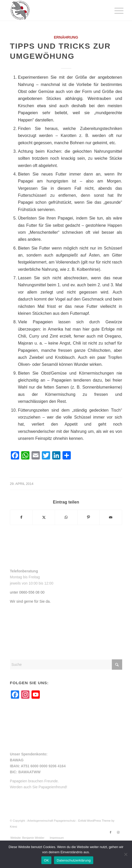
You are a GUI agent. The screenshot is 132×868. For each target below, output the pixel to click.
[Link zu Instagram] (118, 832)
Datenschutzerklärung (73, 860)
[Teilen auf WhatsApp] (66, 517)
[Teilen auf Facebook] (21, 517)
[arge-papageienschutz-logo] (55, 10)
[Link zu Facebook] (111, 832)
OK (46, 860)
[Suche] (66, 665)
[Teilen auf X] (44, 517)
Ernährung (66, 37)
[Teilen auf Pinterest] (88, 517)
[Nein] (126, 854)
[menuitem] (115, 11)
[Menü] (115, 11)
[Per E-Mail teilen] (111, 517)
